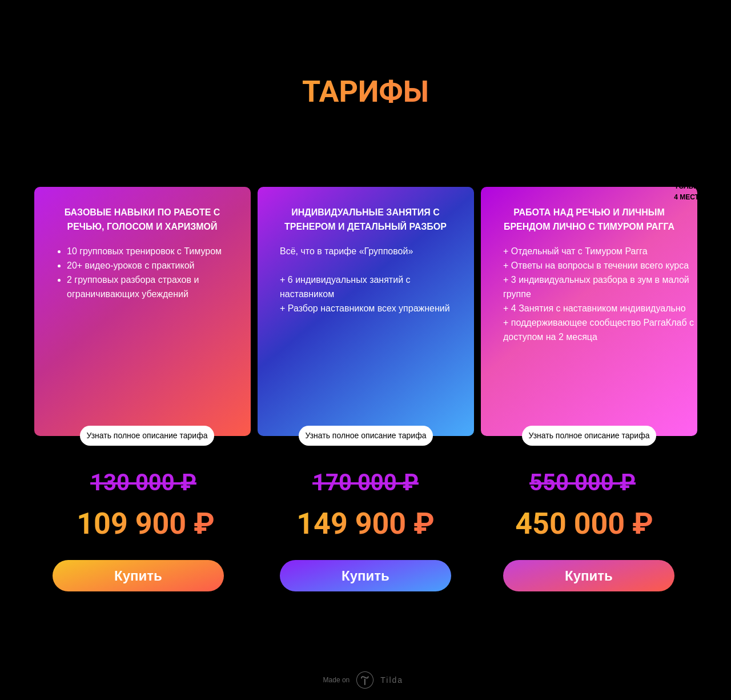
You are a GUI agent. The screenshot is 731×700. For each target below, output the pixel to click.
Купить (138, 576)
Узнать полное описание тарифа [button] (147, 435)
